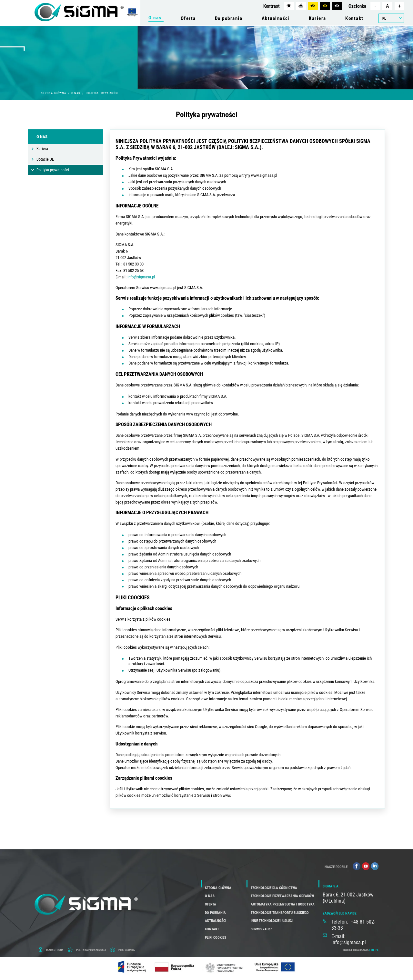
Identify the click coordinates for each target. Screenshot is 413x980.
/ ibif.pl (374, 950)
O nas (76, 93)
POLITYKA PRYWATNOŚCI (91, 950)
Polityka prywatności (53, 170)
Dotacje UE (45, 159)
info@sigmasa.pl (141, 277)
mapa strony (55, 950)
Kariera (42, 149)
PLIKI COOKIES (127, 950)
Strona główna (54, 93)
